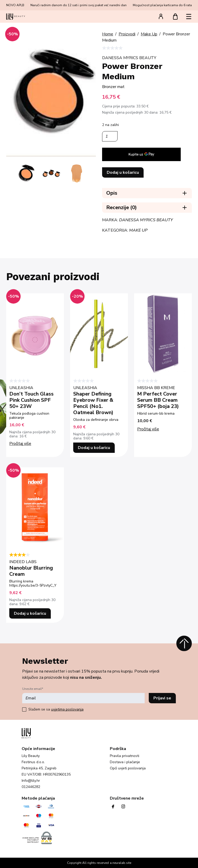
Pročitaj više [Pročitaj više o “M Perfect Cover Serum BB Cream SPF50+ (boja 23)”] (148, 429)
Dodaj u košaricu (123, 172)
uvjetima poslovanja (67, 709)
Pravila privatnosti (125, 756)
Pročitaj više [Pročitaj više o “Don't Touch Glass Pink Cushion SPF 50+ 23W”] (20, 444)
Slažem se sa (56, 709)
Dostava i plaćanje (125, 762)
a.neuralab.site (121, 863)
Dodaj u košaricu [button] (94, 448)
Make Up (138, 230)
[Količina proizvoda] (110, 136)
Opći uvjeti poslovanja (128, 768)
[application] (141, 154)
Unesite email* (33, 689)
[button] (189, 17)
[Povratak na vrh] (184, 643)
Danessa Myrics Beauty (146, 220)
